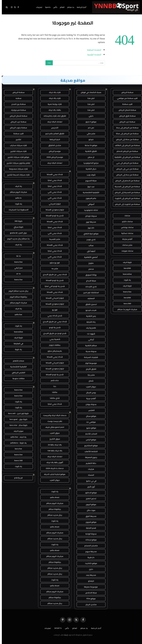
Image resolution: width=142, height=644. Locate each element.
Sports (46, 7)
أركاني (89, 340)
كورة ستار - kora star (17, 425)
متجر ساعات (125, 245)
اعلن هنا (89, 98)
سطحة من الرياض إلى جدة (125, 128)
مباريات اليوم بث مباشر (125, 309)
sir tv (17, 274)
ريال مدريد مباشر (53, 515)
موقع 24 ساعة (89, 145)
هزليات (89, 469)
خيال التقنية (89, 169)
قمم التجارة (89, 528)
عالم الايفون (89, 198)
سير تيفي (17, 268)
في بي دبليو (89, 481)
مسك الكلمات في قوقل (89, 92)
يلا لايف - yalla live (17, 437)
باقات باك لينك (53, 110)
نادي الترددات (89, 287)
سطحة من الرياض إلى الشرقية (125, 157)
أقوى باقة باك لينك (53, 462)
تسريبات (37, 7)
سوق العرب (53, 433)
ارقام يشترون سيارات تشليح (17, 163)
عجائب (89, 245)
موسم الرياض (53, 151)
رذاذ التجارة (89, 322)
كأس (53, 7)
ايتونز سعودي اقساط (53, 210)
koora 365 (17, 460)
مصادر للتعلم (17, 361)
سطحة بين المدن (17, 104)
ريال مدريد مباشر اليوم (17, 291)
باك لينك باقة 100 (53, 451)
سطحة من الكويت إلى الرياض (125, 204)
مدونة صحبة (89, 351)
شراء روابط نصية (53, 104)
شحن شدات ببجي (53, 316)
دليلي (89, 116)
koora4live (125, 274)
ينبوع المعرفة (89, 457)
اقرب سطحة (125, 104)
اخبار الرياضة (53, 139)
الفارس (89, 410)
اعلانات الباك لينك (53, 122)
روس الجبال (89, 393)
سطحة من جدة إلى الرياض (125, 175)
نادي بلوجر (89, 240)
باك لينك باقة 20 (53, 445)
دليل (89, 569)
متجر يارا (89, 375)
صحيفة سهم (89, 552)
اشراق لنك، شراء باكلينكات (53, 116)
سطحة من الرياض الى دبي (125, 163)
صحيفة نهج (89, 222)
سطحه (17, 98)
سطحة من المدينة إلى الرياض (125, 192)
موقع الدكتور (89, 493)
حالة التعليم (89, 463)
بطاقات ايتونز (53, 345)
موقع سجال (89, 416)
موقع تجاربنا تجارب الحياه (53, 474)
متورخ (89, 263)
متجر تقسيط (53, 239)
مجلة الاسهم (89, 181)
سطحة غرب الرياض (125, 122)
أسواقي (89, 204)
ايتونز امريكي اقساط (53, 298)
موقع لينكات (89, 540)
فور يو (53, 310)
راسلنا (64, 635)
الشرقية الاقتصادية (89, 192)
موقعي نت (89, 422)
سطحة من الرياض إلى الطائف (125, 145)
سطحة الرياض (125, 92)
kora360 (125, 268)
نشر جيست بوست (53, 421)
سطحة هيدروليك (17, 110)
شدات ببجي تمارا (53, 180)
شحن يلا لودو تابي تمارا (53, 286)
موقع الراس (89, 440)
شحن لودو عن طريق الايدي (53, 333)
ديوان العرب (89, 387)
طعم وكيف (89, 328)
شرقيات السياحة (89, 357)
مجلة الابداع (89, 281)
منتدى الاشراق (53, 145)
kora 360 (125, 303)
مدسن (89, 269)
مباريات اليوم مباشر (53, 503)
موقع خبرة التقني (89, 234)
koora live (125, 292)
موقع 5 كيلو (89, 122)
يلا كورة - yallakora (17, 443)
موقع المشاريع (89, 446)
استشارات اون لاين (89, 293)
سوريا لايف (17, 431)
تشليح (17, 139)
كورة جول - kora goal (17, 419)
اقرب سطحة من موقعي (125, 98)
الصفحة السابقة (92, 50)
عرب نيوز (89, 187)
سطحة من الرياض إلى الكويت (125, 198)
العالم (60, 7)
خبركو (89, 139)
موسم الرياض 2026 (53, 157)
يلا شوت (125, 280)
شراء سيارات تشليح (17, 151)
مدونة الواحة (89, 534)
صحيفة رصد (89, 575)
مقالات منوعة (17, 378)
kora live (17, 449)
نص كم (89, 128)
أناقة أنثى (89, 251)
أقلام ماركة (125, 239)
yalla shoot (53, 497)
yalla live (17, 314)
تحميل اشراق (89, 304)
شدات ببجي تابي (53, 192)
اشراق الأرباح (89, 369)
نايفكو (89, 581)
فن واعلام (17, 478)
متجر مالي (89, 134)
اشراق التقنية (89, 151)
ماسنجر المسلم (89, 546)
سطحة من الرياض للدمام (125, 151)
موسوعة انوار (89, 363)
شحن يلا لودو (53, 327)
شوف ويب (89, 175)
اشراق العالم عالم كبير (53, 134)
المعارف (89, 298)
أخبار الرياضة (80, 7)
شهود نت (89, 334)
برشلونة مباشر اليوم (17, 297)
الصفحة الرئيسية (92, 54)
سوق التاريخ (53, 439)
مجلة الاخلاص (89, 593)
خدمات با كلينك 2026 (53, 468)
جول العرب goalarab (17, 233)
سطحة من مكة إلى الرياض (125, 139)
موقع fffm (89, 599)
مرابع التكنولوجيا (89, 163)
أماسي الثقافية (89, 257)
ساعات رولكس (125, 227)
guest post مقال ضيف (53, 427)
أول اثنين (89, 487)
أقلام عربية (89, 398)
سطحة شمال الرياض (125, 110)
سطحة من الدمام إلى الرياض (125, 181)
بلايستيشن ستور (53, 351)
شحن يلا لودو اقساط (53, 216)
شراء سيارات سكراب (17, 145)
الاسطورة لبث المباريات (17, 210)
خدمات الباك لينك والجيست (53, 415)
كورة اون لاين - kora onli (17, 413)
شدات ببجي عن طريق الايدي (53, 274)
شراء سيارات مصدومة (17, 169)
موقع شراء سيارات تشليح (17, 157)
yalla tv (17, 198)
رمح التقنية (89, 316)
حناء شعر (53, 380)
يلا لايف (17, 186)
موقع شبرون (89, 522)
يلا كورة (17, 349)
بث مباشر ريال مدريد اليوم (17, 239)
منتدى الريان (89, 604)
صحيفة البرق (89, 516)
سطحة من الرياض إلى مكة (125, 134)
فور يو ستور (53, 263)
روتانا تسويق (89, 275)
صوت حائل (89, 510)
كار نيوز (89, 228)
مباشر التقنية (89, 345)
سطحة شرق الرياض (125, 116)
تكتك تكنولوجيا (89, 210)
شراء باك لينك (53, 92)
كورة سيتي (17, 227)
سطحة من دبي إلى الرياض (125, 169)
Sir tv (17, 256)
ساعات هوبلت (125, 251)
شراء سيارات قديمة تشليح (17, 175)
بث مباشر (69, 7)
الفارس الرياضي (17, 373)
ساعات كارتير (125, 221)
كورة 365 (17, 221)
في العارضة (17, 344)
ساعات (125, 216)
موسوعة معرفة (89, 587)
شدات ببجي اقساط (53, 174)
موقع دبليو (89, 428)
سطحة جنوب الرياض (17, 128)
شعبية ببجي (53, 339)
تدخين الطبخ (89, 499)
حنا (53, 386)
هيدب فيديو (89, 310)
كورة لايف (125, 262)
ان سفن (89, 157)
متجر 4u (53, 269)
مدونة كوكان (89, 216)
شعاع (89, 381)
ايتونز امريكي (53, 204)
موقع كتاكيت (89, 563)
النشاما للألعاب (89, 451)
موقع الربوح (89, 504)
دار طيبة (89, 557)
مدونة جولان (89, 404)
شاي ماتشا (53, 398)
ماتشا (53, 392)
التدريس (53, 128)
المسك (89, 475)
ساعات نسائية (125, 233)
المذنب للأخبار (89, 434)
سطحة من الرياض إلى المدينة (125, 187)
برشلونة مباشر (53, 509)
